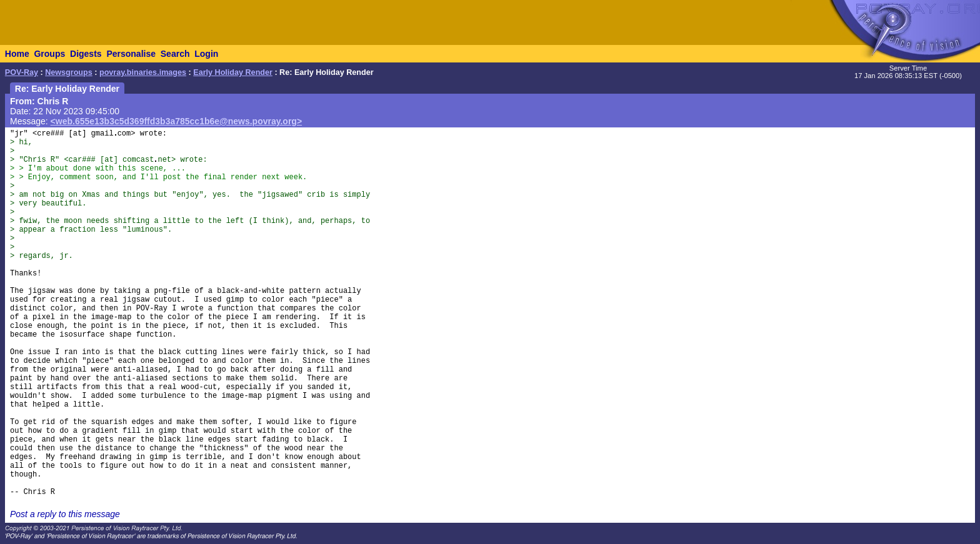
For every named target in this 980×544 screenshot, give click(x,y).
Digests (86, 54)
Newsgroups (69, 72)
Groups (49, 54)
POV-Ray (22, 72)
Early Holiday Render (233, 72)
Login (206, 54)
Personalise (131, 54)
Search (175, 54)
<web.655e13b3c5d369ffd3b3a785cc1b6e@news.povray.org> (177, 121)
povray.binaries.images (143, 72)
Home (17, 54)
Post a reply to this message (65, 514)
